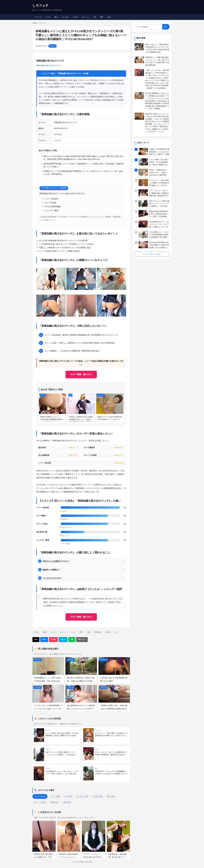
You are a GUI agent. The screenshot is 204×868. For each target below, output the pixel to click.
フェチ (48, 17)
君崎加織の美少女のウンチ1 (49, 65)
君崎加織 (98, 632)
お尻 (109, 17)
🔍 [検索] (166, 27)
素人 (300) (111, 796)
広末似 (108, 632)
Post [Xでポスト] (36, 639)
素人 (56, 17)
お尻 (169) (67, 802)
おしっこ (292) (40, 802)
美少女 (36, 632)
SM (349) (68, 796)
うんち (73, 632)
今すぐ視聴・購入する (81, 374)
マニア (53, 632)
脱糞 (45, 632)
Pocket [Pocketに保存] (53, 639)
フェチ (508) (55, 796)
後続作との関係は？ (49, 570)
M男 (102, 17)
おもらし (63, 632)
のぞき (76, 17)
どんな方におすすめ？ (50, 578)
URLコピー (82, 639)
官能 (81, 632)
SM (95, 17)
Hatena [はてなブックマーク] (63, 639)
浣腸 (89, 632)
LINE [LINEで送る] (72, 639)
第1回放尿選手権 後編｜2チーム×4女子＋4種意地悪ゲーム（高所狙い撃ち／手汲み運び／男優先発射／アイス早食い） (84, 165)
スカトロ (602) (40, 796)
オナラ (117, 632)
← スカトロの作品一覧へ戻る (81, 862)
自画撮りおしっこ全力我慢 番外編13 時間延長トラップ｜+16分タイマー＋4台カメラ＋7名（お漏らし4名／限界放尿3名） (83, 173)
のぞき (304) (98, 796)
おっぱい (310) (82, 796)
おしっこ (86, 17)
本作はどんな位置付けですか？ (54, 561)
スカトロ (38, 17)
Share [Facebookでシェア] (44, 639)
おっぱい (66, 17)
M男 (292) (54, 802)
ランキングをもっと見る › (152, 254)
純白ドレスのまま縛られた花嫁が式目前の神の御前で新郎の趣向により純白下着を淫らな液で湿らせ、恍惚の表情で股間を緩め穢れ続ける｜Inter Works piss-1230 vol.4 (84, 158)
